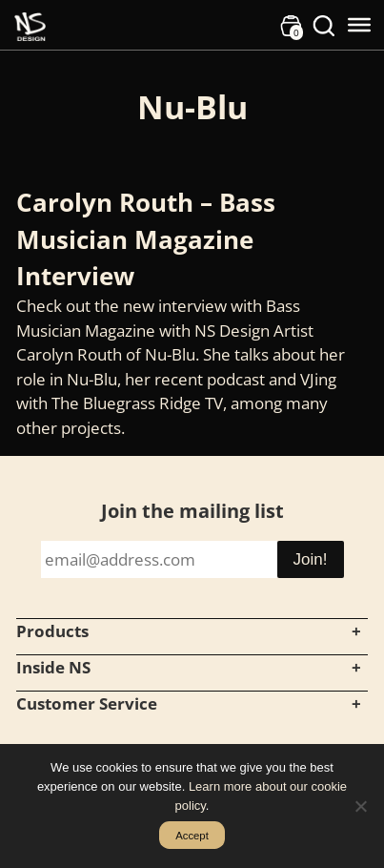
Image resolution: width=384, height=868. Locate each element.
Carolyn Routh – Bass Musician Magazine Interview (146, 239)
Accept (192, 836)
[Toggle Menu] (359, 25)
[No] (360, 806)
